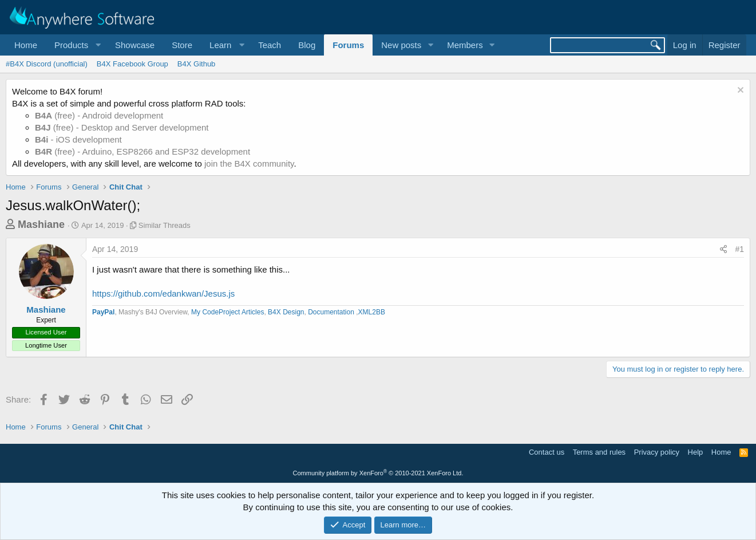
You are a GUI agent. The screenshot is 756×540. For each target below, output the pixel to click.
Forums (348, 45)
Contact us (547, 452)
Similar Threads (165, 225)
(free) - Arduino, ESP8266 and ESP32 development (143, 151)
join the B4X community (249, 163)
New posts (401, 45)
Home (26, 45)
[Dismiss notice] (739, 91)
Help (696, 452)
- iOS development (78, 139)
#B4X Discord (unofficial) (47, 64)
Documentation (332, 312)
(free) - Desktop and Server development (122, 127)
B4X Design (286, 312)
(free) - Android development (99, 115)
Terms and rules (599, 452)
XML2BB (372, 312)
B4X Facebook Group (132, 64)
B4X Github (197, 64)
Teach (270, 45)
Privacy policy (657, 452)
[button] (76, 45)
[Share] (723, 250)
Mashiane (41, 224)
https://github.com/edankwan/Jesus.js (163, 293)
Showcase (135, 45)
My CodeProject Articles (227, 312)
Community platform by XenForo (378, 473)
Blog (307, 45)
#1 (739, 249)
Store (182, 45)
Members (465, 45)
